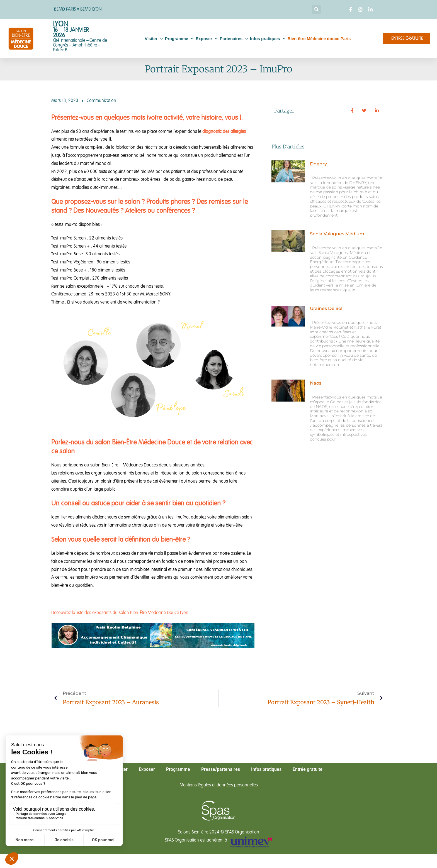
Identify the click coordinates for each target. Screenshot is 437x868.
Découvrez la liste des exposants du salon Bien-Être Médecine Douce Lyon (120, 613)
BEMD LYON (91, 9)
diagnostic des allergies (224, 132)
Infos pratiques (268, 39)
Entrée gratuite (308, 769)
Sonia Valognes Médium (337, 234)
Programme (179, 39)
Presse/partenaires (221, 769)
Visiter (154, 39)
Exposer (207, 39)
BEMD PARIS (65, 9)
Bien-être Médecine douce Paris (319, 39)
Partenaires (234, 39)
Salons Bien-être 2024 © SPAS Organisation (219, 832)
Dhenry (318, 164)
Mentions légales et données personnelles (219, 785)
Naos (316, 383)
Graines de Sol (326, 308)
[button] (316, 10)
